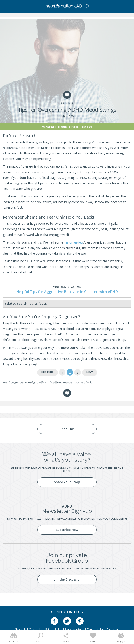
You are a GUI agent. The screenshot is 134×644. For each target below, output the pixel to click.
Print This (67, 429)
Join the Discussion (67, 579)
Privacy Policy (54, 629)
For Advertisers (75, 629)
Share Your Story (67, 482)
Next (90, 372)
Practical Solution (68, 127)
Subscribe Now (67, 530)
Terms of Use (95, 629)
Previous (47, 372)
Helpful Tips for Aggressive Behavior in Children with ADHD (67, 292)
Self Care (87, 127)
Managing (48, 127)
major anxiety (74, 242)
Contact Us (36, 629)
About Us (20, 629)
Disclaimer (113, 629)
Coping (67, 103)
